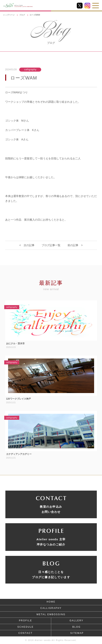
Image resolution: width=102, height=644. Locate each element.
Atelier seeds (43, 640)
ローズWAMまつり (17, 92)
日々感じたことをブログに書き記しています (51, 574)
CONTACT (26, 633)
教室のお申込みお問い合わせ (51, 509)
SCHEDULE (25, 627)
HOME (51, 602)
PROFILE (25, 621)
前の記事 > (75, 245)
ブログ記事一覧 (51, 245)
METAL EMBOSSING (51, 614)
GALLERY (77, 621)
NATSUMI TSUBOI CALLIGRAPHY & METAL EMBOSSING (28, 5)
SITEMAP (77, 633)
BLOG (76, 627)
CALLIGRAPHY (51, 608)
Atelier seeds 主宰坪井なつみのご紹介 (51, 542)
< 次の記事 (27, 245)
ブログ (22, 15)
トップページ (9, 15)
